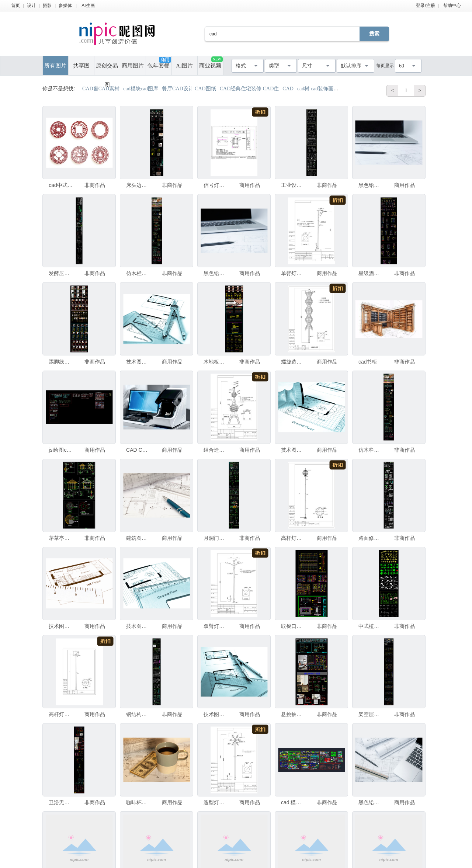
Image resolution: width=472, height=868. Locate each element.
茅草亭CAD (61, 538)
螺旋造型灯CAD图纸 (293, 362)
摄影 (47, 6)
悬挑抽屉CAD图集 (293, 714)
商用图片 (133, 66)
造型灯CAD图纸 (216, 802)
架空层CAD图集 (371, 714)
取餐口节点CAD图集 (293, 626)
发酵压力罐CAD (61, 273)
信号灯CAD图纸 (216, 185)
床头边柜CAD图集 (138, 185)
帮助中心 (452, 6)
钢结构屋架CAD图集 (138, 714)
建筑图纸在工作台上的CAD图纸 (138, 538)
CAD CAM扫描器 (138, 450)
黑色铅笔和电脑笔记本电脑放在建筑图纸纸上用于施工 (371, 802)
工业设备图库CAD (293, 185)
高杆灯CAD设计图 (61, 714)
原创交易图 (107, 69)
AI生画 (88, 6)
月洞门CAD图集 (216, 538)
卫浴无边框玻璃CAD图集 (61, 802)
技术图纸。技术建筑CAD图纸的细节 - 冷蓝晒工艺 (138, 626)
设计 (31, 6)
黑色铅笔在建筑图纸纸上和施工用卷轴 (371, 185)
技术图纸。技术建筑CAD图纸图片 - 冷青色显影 (216, 714)
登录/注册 (425, 6)
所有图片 (55, 66)
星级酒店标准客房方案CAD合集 (371, 273)
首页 (15, 6)
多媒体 (65, 6)
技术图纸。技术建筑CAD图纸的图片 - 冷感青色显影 (293, 450)
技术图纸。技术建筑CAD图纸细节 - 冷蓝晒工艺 (138, 362)
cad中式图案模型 (61, 185)
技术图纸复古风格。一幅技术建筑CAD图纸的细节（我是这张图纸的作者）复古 (61, 626)
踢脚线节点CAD (61, 362)
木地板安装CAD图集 (216, 362)
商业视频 (211, 63)
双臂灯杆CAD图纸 (216, 626)
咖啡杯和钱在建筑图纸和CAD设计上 (138, 802)
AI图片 (184, 66)
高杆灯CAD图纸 (293, 538)
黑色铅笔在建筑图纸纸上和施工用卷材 (216, 273)
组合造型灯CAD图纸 (216, 450)
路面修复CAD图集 (371, 538)
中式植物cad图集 (371, 626)
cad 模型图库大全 (293, 802)
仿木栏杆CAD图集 (138, 273)
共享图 (81, 66)
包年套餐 (159, 63)
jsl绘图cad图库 (61, 450)
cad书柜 (368, 362)
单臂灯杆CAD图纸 (293, 273)
